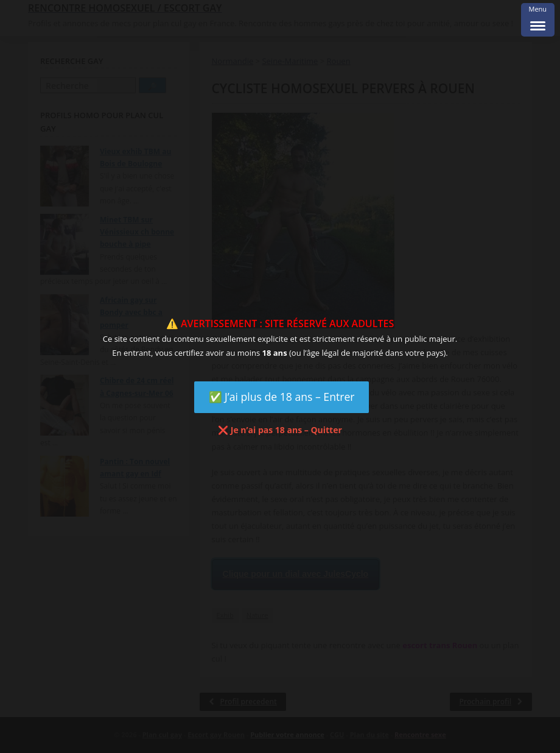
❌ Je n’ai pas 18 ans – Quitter (280, 430)
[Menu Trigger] (538, 20)
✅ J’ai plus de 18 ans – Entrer (282, 397)
